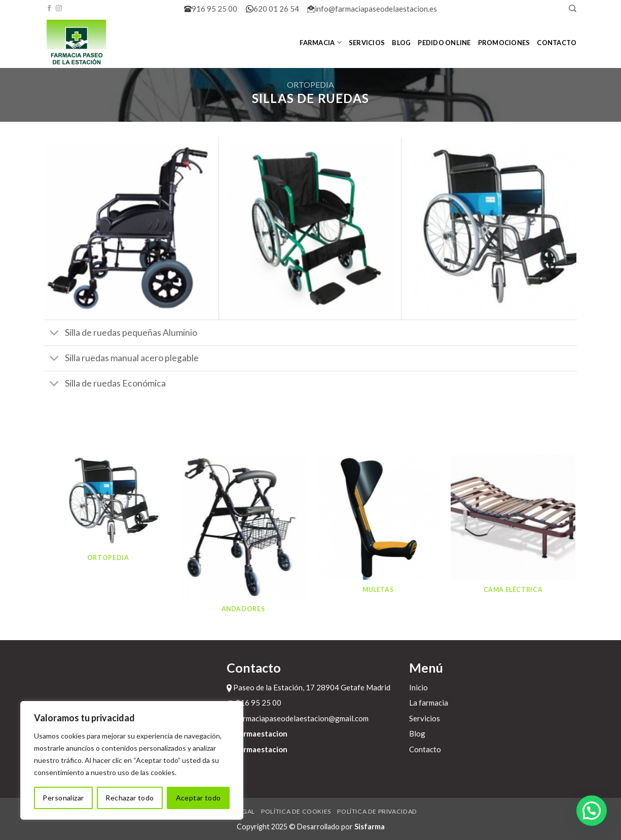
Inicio (418, 687)
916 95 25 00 (211, 9)
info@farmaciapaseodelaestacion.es (372, 9)
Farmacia (321, 42)
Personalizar (63, 798)
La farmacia (429, 703)
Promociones (504, 43)
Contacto (557, 43)
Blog (401, 43)
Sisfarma (370, 827)
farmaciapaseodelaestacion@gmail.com (298, 718)
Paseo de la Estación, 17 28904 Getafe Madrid (308, 687)
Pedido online (444, 43)
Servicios (367, 43)
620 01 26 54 (272, 9)
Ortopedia (310, 84)
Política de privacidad (377, 811)
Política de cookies (296, 811)
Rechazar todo (130, 798)
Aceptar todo (198, 798)
